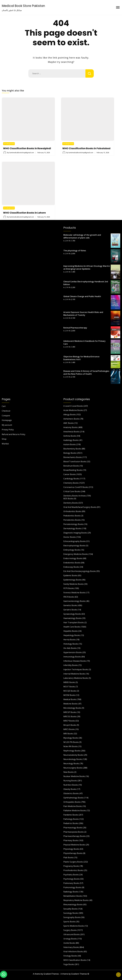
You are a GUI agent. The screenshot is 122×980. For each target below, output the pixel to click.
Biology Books (70, 453)
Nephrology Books (72, 751)
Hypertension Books (73, 652)
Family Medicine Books (74, 584)
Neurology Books (71, 763)
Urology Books (70, 939)
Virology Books (70, 956)
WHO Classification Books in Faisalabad (86, 148)
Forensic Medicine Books (74, 593)
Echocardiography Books (75, 541)
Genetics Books (70, 605)
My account (7, 425)
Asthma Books (70, 436)
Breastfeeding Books (73, 470)
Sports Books (69, 922)
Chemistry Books (71, 483)
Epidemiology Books (72, 580)
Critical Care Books (72, 491)
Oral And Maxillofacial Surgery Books (80, 507)
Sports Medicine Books (74, 926)
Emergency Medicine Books (76, 554)
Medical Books (70, 699)
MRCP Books (69, 721)
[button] (4, 974)
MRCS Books (69, 729)
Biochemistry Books (72, 449)
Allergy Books (70, 415)
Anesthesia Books (71, 432)
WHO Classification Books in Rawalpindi (27, 148)
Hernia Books (70, 640)
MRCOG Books (70, 716)
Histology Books (71, 644)
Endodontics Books (72, 563)
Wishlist (5, 444)
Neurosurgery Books (73, 768)
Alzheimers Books (71, 419)
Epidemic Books (70, 575)
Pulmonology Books (72, 887)
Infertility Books (71, 665)
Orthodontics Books (72, 511)
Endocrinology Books (73, 558)
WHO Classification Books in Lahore (24, 213)
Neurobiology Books (73, 759)
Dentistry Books (71, 503)
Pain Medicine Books (73, 806)
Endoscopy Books (71, 567)
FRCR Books (69, 597)
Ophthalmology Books (73, 798)
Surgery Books (70, 930)
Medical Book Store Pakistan (23, 6)
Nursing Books (70, 781)
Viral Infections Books (73, 952)
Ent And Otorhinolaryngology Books (80, 571)
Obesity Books (70, 789)
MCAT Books (69, 687)
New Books (69, 772)
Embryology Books (72, 550)
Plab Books (68, 857)
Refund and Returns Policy (14, 434)
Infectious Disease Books (75, 661)
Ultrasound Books (72, 934)
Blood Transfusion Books (75, 462)
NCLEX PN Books (71, 742)
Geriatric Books (70, 610)
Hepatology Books (72, 635)
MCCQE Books (70, 691)
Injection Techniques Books (76, 669)
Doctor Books (70, 537)
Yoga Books (69, 964)
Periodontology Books (73, 524)
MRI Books (68, 734)
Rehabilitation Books (73, 896)
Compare (6, 416)
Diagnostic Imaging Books (75, 533)
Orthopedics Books (72, 802)
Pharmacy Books (71, 840)
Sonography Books (72, 917)
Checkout (6, 411)
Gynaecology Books (72, 614)
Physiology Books (71, 849)
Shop (4, 439)
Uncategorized (9, 144)
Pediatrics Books (71, 823)
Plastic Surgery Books (73, 862)
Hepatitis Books (71, 631)
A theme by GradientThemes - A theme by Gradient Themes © (61, 974)
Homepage (7, 420)
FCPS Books (69, 588)
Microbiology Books (72, 708)
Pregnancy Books (71, 866)
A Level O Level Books (73, 406)
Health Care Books (72, 627)
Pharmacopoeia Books (74, 832)
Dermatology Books (72, 528)
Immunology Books (72, 657)
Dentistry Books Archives (75, 496)
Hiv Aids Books (70, 648)
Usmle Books (69, 943)
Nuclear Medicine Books (74, 776)
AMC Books (69, 423)
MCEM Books (69, 695)
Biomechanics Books (73, 457)
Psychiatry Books (71, 875)
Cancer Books (70, 474)
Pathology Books (71, 819)
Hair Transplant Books (74, 622)
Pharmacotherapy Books (75, 836)
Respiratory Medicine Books (76, 900)
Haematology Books (72, 618)
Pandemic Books (71, 815)
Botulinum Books (71, 466)
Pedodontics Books (72, 516)
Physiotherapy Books (73, 853)
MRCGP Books (70, 712)
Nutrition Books (71, 785)
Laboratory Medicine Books (76, 678)
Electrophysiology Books (74, 546)
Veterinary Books (71, 947)
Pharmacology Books (73, 828)
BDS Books (68, 499)
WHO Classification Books (75, 960)
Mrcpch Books (70, 725)
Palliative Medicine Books (75, 810)
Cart (4, 406)
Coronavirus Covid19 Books (76, 487)
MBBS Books (69, 682)
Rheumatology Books (73, 905)
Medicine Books (70, 704)
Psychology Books (72, 879)
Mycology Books (71, 738)
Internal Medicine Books (74, 674)
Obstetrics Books (71, 793)
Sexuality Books (70, 909)
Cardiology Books (71, 479)
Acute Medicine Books (73, 410)
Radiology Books (71, 892)
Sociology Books (71, 913)
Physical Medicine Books (74, 845)
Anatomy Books (70, 427)
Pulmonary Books (71, 883)
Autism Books (70, 444)
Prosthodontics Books (73, 870)
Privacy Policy (8, 430)
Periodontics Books (72, 520)
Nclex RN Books (71, 746)
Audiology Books (71, 440)
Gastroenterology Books (74, 601)
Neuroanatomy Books (73, 755)
